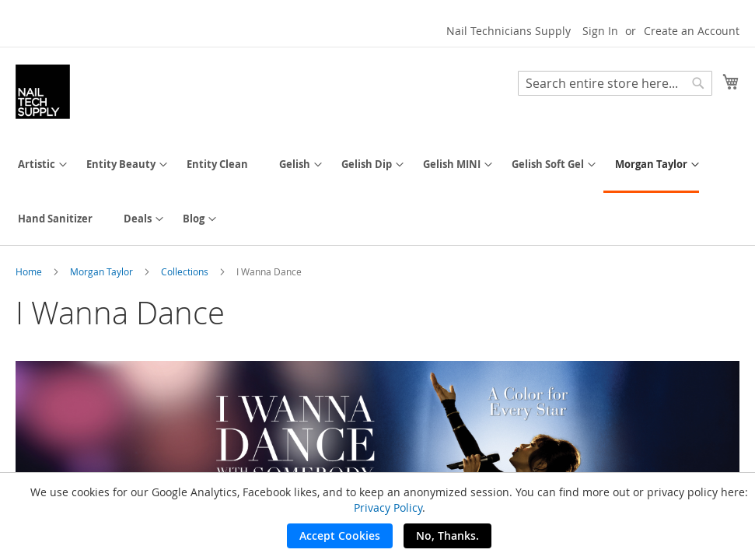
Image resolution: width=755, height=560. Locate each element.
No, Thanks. (447, 535)
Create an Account (692, 31)
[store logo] (43, 92)
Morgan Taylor (103, 271)
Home (30, 271)
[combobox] (615, 83)
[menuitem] (37, 164)
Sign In (600, 31)
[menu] (377, 192)
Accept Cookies (340, 535)
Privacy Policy (388, 507)
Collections (186, 271)
